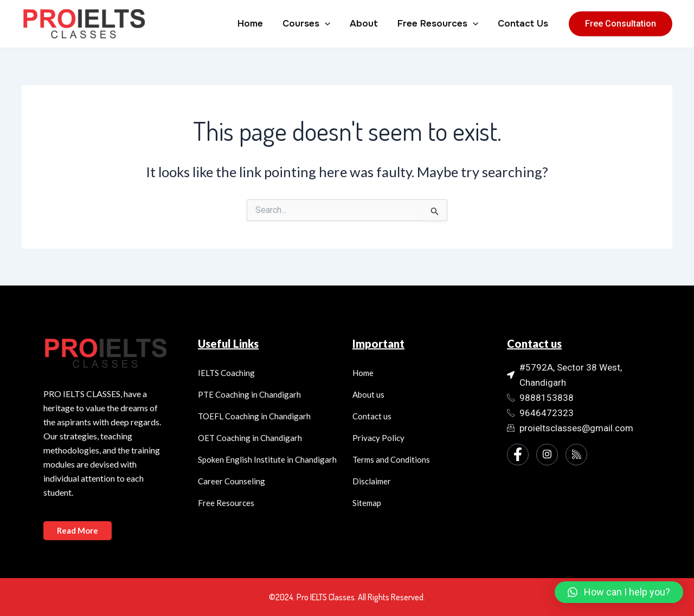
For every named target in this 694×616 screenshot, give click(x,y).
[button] (619, 592)
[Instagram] (547, 455)
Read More (78, 530)
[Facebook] (518, 455)
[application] (329, 24)
